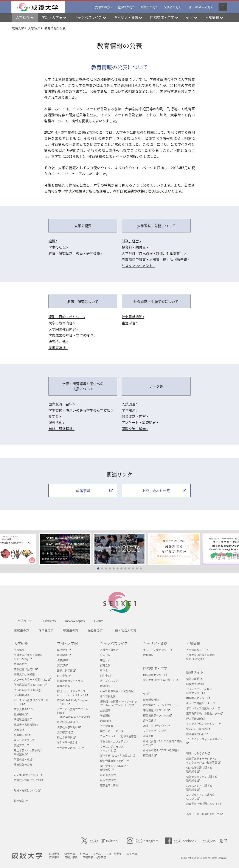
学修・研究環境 (61, 429)
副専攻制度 (64, 686)
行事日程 (105, 655)
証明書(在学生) (109, 775)
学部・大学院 (67, 643)
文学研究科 (65, 732)
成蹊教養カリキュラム (70, 681)
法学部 (63, 660)
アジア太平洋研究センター (203, 724)
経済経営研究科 (68, 722)
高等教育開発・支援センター (205, 714)
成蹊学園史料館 (197, 734)
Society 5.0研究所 (198, 729)
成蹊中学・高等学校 (94, 857)
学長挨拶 (19, 650)
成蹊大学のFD (24, 709)
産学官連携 (58, 348)
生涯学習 (130, 323)
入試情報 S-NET (197, 650)
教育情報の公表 (23, 765)
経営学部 (64, 655)
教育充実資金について (29, 780)
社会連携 (19, 730)
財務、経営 (131, 241)
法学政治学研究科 (69, 727)
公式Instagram (143, 841)
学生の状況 (58, 247)
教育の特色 (20, 664)
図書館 (106, 721)
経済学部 (64, 650)
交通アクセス (22, 745)
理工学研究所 (196, 719)
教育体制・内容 (135, 416)
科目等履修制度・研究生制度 (117, 691)
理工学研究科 (66, 738)
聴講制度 (105, 686)
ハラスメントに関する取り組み (199, 788)
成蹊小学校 (71, 857)
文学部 (63, 665)
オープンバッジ (109, 681)
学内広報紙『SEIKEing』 (28, 690)
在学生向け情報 (109, 785)
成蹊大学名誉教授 (26, 725)
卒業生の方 (148, 7)
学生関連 (130, 410)
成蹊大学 (27, 856)
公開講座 (105, 711)
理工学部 (64, 676)
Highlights (49, 621)
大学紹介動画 (22, 695)
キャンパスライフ (114, 643)
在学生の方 (125, 7)
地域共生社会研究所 (156, 726)
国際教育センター (155, 675)
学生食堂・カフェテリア (114, 741)
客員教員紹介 (23, 720)
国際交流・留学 (61, 404)
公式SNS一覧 (215, 841)
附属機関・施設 (23, 759)
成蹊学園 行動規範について (204, 804)
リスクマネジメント (138, 266)
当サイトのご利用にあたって (205, 814)
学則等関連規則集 (67, 743)
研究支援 (148, 736)
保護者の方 (171, 7)
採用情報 (21, 801)
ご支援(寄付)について (28, 775)
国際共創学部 (66, 671)
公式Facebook (181, 841)
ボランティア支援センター (203, 708)
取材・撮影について (27, 790)
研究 (147, 693)
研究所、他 (58, 341)
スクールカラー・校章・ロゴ (32, 680)
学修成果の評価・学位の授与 (72, 335)
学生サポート (108, 660)
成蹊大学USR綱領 (24, 674)
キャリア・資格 (155, 643)
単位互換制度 (108, 696)
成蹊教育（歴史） (26, 669)
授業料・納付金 (135, 247)
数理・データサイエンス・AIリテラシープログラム (73, 693)
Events (99, 621)
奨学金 (55, 416)
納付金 (106, 676)
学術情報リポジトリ (156, 710)
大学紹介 (21, 643)
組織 (53, 241)
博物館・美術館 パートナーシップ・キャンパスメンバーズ (119, 703)
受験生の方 (102, 7)
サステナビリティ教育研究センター (199, 691)
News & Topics (75, 621)
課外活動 (56, 422)
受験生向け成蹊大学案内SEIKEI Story (28, 657)
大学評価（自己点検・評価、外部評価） (154, 253)
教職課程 (105, 716)
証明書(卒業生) (109, 780)
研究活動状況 (151, 700)
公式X (101, 841)
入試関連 (130, 404)
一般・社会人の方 (198, 7)
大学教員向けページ (70, 748)
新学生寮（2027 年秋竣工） (118, 756)
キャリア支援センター (158, 650)
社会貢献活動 (133, 317)
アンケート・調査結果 (140, 422)
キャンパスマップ (24, 740)
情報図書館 (194, 679)
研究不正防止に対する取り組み (161, 750)
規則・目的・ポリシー (67, 317)
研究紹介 (150, 755)
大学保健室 (107, 726)
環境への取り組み (198, 753)
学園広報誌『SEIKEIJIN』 (30, 685)
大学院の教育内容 (63, 329)
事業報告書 (22, 735)
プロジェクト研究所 (155, 731)
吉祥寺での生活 (109, 650)
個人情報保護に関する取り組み (199, 770)
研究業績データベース (158, 715)
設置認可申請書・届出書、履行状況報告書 (155, 259)
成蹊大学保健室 (195, 684)
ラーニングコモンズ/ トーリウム (112, 749)
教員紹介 (21, 714)
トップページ (23, 621)
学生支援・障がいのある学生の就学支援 (80, 410)
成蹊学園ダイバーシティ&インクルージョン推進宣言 (203, 761)
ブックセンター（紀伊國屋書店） (119, 736)
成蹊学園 (54, 857)
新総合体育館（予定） (114, 761)
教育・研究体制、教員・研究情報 (75, 253)
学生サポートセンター (113, 731)
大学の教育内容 (61, 323)
